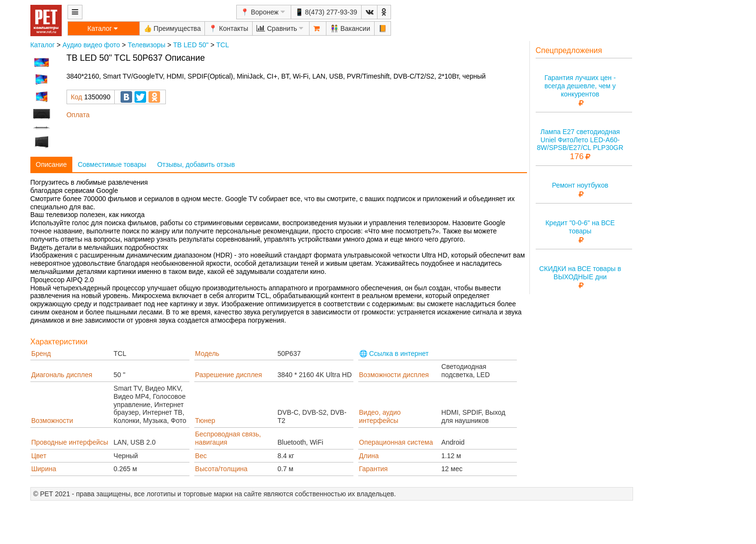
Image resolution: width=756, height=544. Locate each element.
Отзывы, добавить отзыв (196, 164)
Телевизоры (147, 45)
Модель (207, 354)
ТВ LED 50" (191, 45)
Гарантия (374, 469)
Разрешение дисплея (229, 375)
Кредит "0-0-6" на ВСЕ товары (580, 227)
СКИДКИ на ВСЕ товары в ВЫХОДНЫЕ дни (580, 273)
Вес (201, 456)
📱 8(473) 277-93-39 (326, 12)
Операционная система (396, 442)
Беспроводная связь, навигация (228, 438)
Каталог (43, 45)
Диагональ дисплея (62, 375)
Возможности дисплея (394, 375)
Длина (369, 456)
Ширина (44, 469)
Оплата (78, 115)
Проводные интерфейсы (70, 442)
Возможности (52, 421)
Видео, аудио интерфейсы (380, 416)
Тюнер (205, 421)
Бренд (41, 354)
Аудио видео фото (91, 45)
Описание (51, 164)
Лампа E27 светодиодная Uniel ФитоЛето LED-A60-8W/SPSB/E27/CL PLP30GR (580, 140)
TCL (222, 45)
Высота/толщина (222, 469)
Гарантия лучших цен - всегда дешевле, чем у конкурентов (580, 86)
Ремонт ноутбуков (580, 185)
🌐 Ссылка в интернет (394, 354)
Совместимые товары (112, 164)
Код (77, 97)
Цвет (39, 456)
